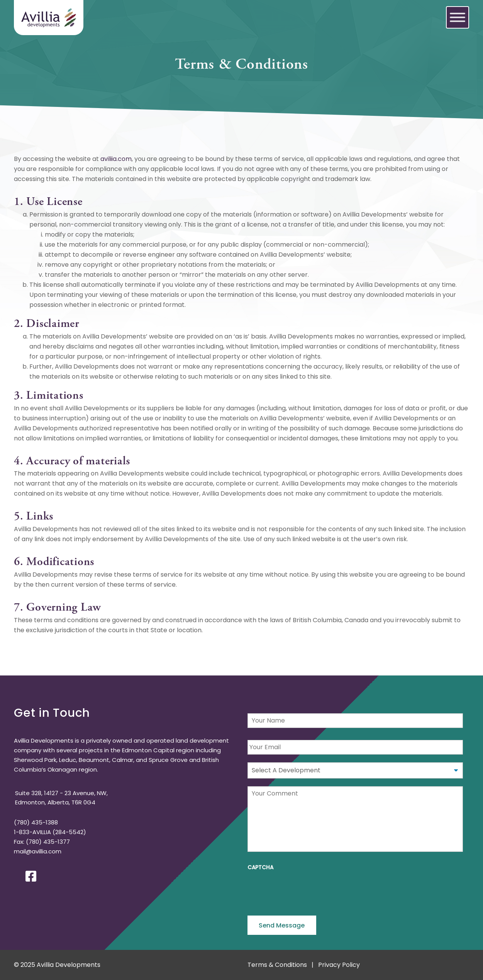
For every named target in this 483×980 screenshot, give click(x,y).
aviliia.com (116, 159)
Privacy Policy (339, 965)
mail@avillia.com (38, 851)
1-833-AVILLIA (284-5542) (50, 832)
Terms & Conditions (277, 965)
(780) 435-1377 (48, 842)
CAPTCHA (260, 868)
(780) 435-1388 (36, 822)
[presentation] (306, 890)
